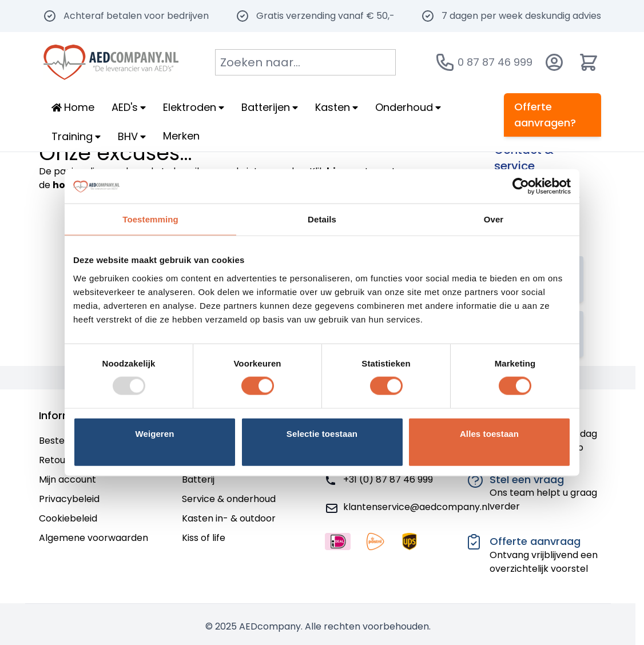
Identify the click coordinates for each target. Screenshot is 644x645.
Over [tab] (494, 219)
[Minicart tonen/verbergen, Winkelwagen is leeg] (589, 62)
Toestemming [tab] (150, 219)
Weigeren (154, 433)
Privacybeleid (69, 499)
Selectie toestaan (322, 433)
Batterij (198, 479)
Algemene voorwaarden (94, 538)
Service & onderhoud (229, 499)
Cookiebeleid (68, 518)
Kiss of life (204, 538)
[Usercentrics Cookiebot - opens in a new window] (521, 186)
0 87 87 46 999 (495, 62)
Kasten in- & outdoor (229, 518)
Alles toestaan (489, 433)
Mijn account (67, 479)
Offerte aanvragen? (545, 115)
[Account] (554, 62)
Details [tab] (322, 219)
